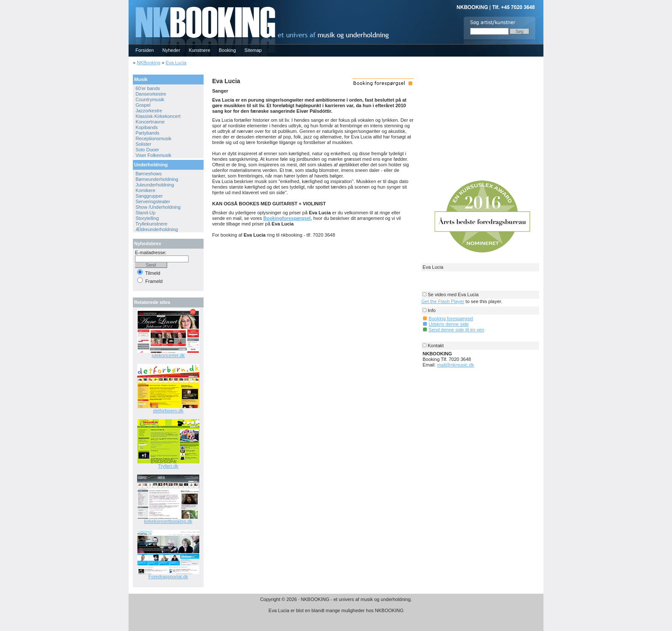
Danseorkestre (151, 94)
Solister (143, 144)
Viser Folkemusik (153, 155)
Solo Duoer (147, 150)
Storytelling (147, 218)
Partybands (147, 133)
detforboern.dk (168, 411)
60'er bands (148, 88)
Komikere (145, 190)
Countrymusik (150, 99)
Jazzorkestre (149, 111)
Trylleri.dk (168, 466)
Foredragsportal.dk (168, 577)
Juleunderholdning (155, 185)
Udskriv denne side (449, 324)
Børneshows (148, 174)
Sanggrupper (149, 196)
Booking (228, 50)
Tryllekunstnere (151, 224)
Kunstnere (199, 50)
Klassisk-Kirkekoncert (158, 116)
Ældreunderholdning (157, 229)
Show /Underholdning (158, 207)
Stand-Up (145, 213)
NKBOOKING (130, 3)
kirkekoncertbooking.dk (168, 521)
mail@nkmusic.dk (456, 365)
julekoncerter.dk (168, 355)
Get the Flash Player (443, 301)
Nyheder (171, 50)
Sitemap (253, 50)
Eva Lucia (176, 63)
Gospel (143, 105)
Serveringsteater (153, 201)
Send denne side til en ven (456, 330)
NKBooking (148, 63)
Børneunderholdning (157, 179)
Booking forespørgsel (451, 319)
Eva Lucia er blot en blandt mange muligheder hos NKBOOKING (336, 610)
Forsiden (145, 50)
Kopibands (147, 127)
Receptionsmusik (153, 138)
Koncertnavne (150, 122)
